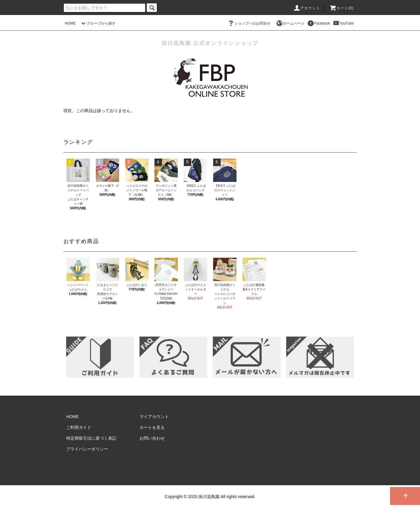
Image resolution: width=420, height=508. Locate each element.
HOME (70, 23)
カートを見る (152, 427)
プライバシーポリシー (87, 449)
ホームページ (290, 23)
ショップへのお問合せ (249, 23)
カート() (342, 8)
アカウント (307, 8)
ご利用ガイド (79, 427)
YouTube (343, 23)
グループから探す (98, 23)
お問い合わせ (152, 438)
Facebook (318, 23)
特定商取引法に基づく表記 (91, 438)
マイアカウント (154, 417)
